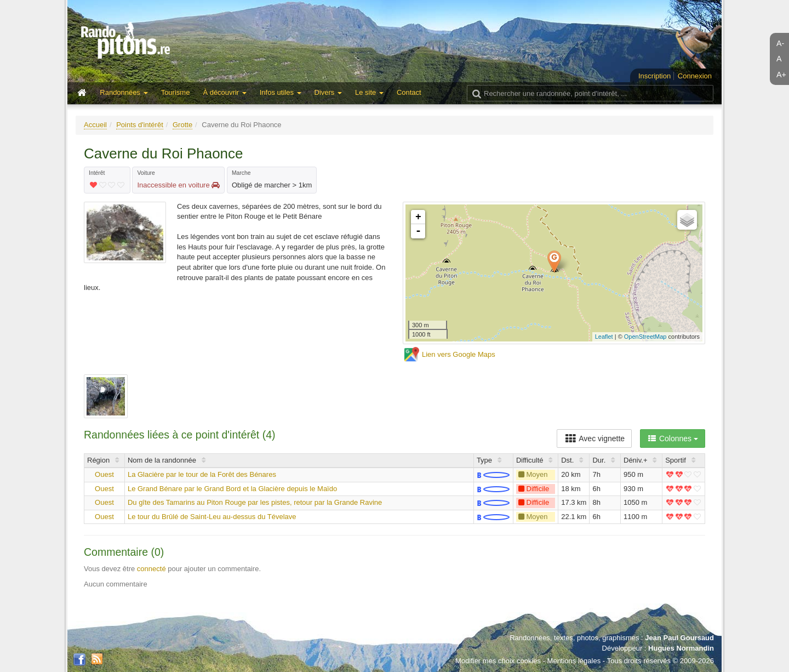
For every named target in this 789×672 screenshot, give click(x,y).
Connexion (695, 76)
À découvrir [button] (224, 92)
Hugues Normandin (681, 648)
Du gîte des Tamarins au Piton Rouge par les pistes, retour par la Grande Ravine (255, 502)
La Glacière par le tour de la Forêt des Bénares (202, 474)
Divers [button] (328, 92)
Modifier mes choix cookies (498, 661)
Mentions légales (574, 661)
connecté (151, 569)
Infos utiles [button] (281, 92)
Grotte (182, 125)
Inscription (654, 76)
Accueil (95, 125)
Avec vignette (594, 438)
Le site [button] (369, 92)
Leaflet (604, 337)
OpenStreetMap (645, 337)
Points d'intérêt (140, 125)
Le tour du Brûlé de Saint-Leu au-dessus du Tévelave (212, 517)
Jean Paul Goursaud (679, 638)
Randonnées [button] (124, 92)
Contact (409, 92)
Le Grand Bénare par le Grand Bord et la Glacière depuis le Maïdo (232, 489)
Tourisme (176, 92)
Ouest (104, 474)
